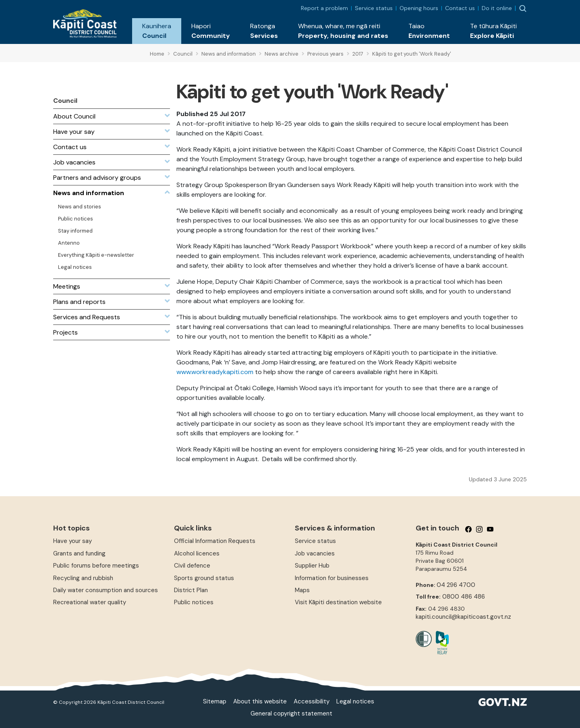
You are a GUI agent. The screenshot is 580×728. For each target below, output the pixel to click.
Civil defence (192, 566)
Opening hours (419, 8)
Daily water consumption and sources (106, 590)
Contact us (460, 8)
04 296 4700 (456, 585)
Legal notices (355, 701)
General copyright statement (291, 713)
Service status (374, 8)
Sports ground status (204, 578)
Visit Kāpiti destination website (338, 602)
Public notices (194, 602)
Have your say (72, 541)
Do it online (497, 8)
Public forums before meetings (96, 566)
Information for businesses (332, 578)
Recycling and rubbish (83, 578)
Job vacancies (315, 553)
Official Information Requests (215, 541)
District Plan (191, 590)
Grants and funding (79, 553)
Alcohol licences (197, 553)
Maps (302, 590)
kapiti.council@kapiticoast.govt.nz (463, 617)
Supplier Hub (312, 566)
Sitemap (215, 701)
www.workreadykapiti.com (215, 372)
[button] (157, 31)
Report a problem (324, 8)
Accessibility (312, 701)
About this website (260, 701)
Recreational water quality (90, 602)
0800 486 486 (464, 597)
